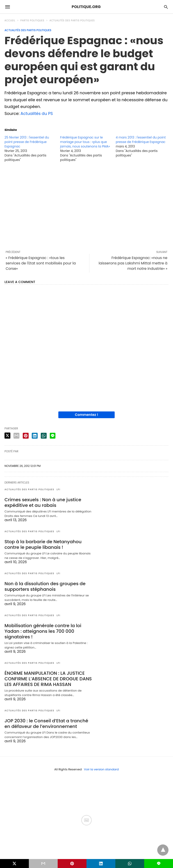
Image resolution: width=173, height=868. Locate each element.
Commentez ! (87, 415)
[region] (86, 206)
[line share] (53, 436)
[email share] (16, 436)
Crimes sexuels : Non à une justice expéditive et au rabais (43, 502)
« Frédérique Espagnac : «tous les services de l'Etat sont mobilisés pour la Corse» (41, 263)
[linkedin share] (35, 436)
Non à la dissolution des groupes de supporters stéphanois (45, 586)
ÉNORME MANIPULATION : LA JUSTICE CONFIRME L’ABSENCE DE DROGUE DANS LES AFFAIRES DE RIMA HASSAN (48, 679)
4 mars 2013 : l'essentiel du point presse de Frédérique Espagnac (141, 140)
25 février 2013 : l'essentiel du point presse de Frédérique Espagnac (27, 142)
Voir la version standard (101, 769)
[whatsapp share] (44, 436)
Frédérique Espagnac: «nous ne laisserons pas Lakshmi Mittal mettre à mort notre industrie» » (133, 263)
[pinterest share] (26, 436)
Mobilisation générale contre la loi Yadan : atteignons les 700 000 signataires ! (43, 631)
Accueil (10, 21)
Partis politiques (32, 21)
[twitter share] (7, 436)
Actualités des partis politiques (72, 21)
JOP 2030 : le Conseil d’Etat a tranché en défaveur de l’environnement (46, 724)
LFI (58, 489)
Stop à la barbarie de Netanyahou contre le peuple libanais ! (43, 544)
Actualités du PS (37, 113)
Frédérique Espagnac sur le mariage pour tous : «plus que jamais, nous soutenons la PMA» (85, 142)
